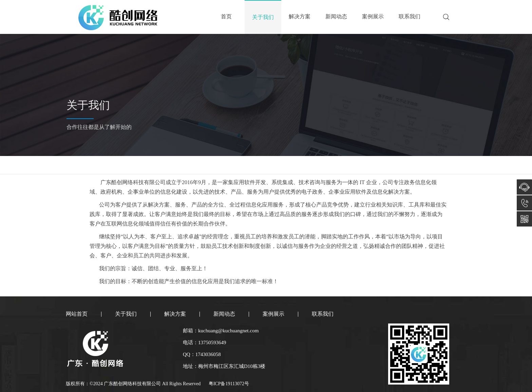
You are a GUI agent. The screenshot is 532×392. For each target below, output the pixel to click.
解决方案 (300, 16)
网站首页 (77, 314)
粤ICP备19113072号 (229, 384)
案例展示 (373, 16)
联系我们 (410, 16)
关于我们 (263, 17)
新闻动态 (336, 16)
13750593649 (524, 203)
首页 (226, 16)
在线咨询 (524, 187)
